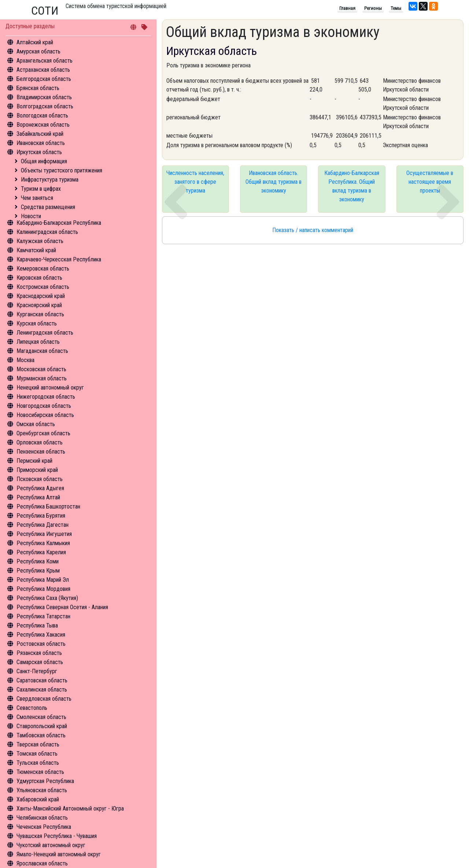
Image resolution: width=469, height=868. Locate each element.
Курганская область (40, 314)
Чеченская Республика (44, 827)
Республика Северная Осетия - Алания (62, 607)
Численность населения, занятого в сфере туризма (195, 182)
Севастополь (32, 708)
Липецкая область (38, 342)
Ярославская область (42, 863)
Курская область (37, 323)
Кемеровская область (43, 269)
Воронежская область (43, 125)
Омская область (36, 424)
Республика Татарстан (43, 616)
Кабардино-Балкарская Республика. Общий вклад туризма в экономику (352, 186)
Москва (25, 360)
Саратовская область (42, 680)
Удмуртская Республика (45, 781)
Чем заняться (37, 198)
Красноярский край (39, 305)
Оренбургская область (43, 433)
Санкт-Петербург (37, 671)
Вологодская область (42, 116)
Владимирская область (44, 97)
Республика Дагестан (43, 525)
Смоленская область (41, 717)
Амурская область (38, 51)
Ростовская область (41, 644)
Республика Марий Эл (43, 580)
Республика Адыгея (40, 488)
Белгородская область (44, 79)
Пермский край (34, 461)
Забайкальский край (40, 134)
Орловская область (40, 442)
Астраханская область (43, 70)
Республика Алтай (38, 497)
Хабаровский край (38, 799)
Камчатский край (36, 250)
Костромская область (43, 287)
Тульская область (38, 763)
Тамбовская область (41, 735)
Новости (31, 216)
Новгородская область (44, 406)
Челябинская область (42, 818)
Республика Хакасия (41, 635)
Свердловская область (44, 699)
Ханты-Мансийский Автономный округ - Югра (70, 809)
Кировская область (39, 278)
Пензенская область (41, 452)
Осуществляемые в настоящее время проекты (430, 182)
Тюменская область (40, 772)
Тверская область (38, 744)
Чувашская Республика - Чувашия (57, 836)
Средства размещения (48, 207)
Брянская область (38, 88)
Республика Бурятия (41, 516)
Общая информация (44, 161)
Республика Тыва (37, 625)
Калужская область (40, 241)
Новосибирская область (45, 415)
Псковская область (40, 479)
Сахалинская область (42, 690)
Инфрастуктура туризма (50, 180)
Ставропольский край (42, 726)
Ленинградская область (45, 333)
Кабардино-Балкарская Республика (59, 223)
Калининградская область (47, 232)
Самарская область (40, 662)
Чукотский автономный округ (51, 845)
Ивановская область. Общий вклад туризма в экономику (274, 182)
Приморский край (37, 470)
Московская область (41, 369)
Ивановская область (41, 143)
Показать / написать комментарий (313, 230)
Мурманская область (42, 378)
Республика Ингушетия (44, 534)
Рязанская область (39, 653)
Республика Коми (38, 561)
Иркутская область (39, 152)
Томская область (37, 754)
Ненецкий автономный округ (50, 388)
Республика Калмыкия (43, 543)
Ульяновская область (42, 790)
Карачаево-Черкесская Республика (59, 259)
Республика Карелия (41, 552)
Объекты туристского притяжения (62, 170)
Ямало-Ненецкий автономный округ (59, 854)
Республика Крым (38, 571)
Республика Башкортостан (48, 506)
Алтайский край (35, 42)
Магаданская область (42, 351)
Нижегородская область (46, 397)
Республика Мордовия (43, 589)
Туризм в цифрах (41, 189)
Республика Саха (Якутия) (47, 598)
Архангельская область (45, 61)
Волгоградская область (45, 106)
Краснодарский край (41, 296)
